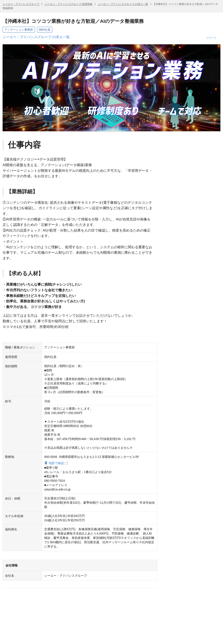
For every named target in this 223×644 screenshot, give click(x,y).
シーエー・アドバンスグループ (21, 4)
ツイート (211, 38)
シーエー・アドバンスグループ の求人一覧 (123, 4)
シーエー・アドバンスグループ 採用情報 (68, 4)
